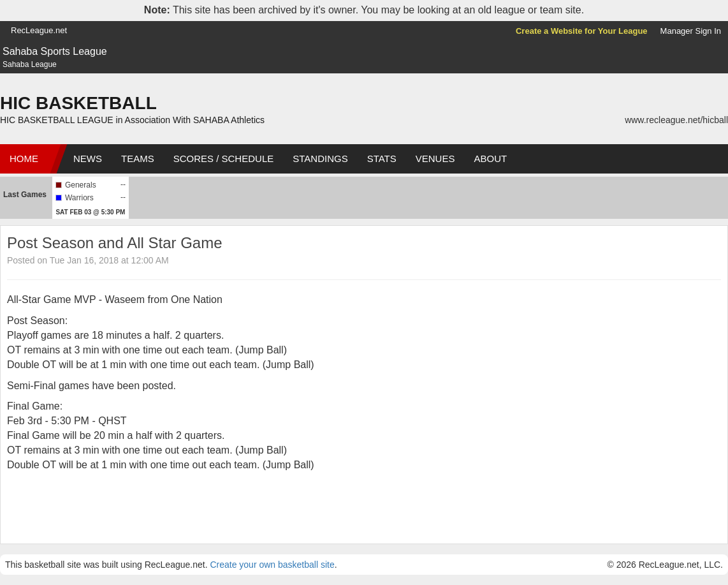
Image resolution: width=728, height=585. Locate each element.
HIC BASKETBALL (78, 103)
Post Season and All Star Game (115, 243)
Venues (435, 159)
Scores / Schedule (224, 159)
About (490, 159)
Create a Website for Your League (582, 31)
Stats (382, 159)
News (88, 159)
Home (24, 159)
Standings (320, 159)
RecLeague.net (39, 30)
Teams (138, 159)
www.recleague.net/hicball (676, 120)
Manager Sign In (691, 31)
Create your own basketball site (272, 565)
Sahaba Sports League (55, 51)
